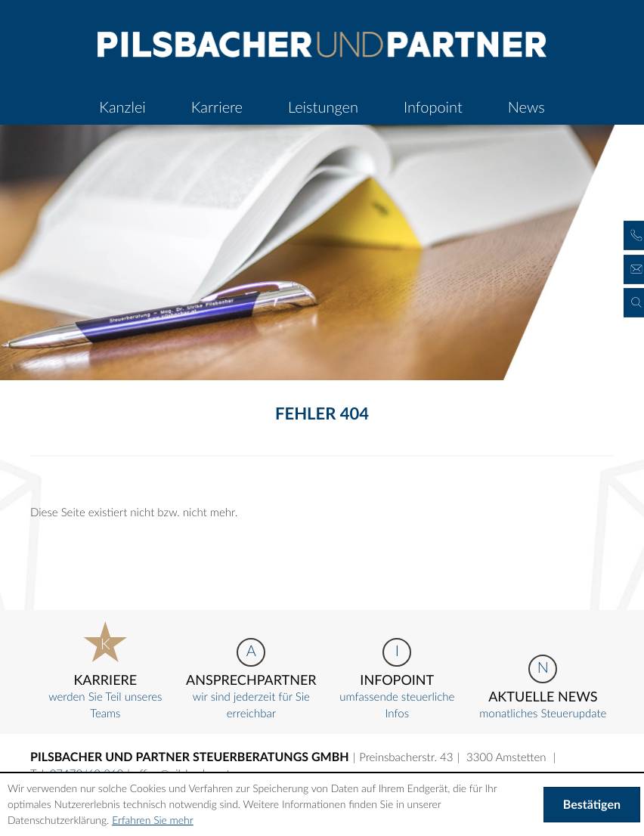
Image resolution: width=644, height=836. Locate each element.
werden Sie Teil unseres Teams (105, 671)
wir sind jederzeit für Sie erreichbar (251, 679)
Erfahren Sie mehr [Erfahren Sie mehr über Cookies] (152, 820)
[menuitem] (122, 107)
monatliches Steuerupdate (543, 687)
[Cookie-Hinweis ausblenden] (592, 805)
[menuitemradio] (217, 107)
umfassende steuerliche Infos (397, 679)
